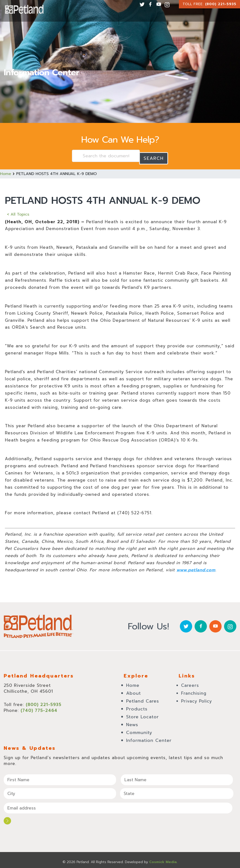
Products (137, 706)
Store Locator (142, 714)
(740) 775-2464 (39, 708)
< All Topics (18, 212)
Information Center (149, 738)
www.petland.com (196, 567)
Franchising (194, 691)
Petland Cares (143, 699)
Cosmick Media (163, 858)
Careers (190, 683)
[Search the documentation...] (106, 156)
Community (139, 730)
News (132, 722)
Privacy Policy (197, 699)
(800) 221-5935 (221, 4)
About (133, 691)
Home (6, 171)
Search (154, 156)
